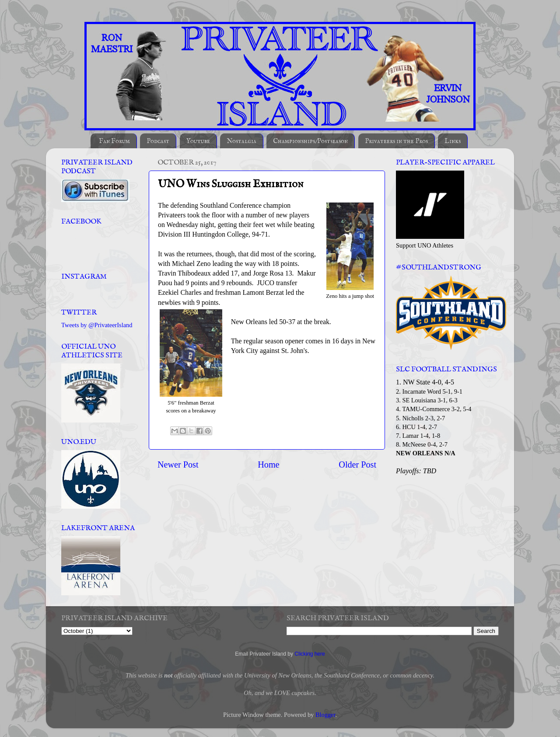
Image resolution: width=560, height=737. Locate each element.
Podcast (158, 141)
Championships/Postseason (310, 141)
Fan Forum (114, 141)
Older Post (357, 465)
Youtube (198, 141)
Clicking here (310, 654)
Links (453, 141)
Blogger (325, 715)
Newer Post (178, 465)
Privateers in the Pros (396, 141)
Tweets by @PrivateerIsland (97, 325)
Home (268, 465)
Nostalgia (241, 141)
